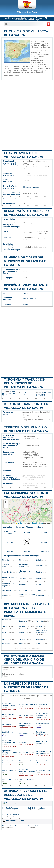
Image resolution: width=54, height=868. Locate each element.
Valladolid (6, 644)
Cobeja (27, 533)
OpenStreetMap (37, 523)
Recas (39, 585)
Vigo (21, 644)
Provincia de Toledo (43, 18)
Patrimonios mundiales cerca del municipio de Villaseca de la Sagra (24, 660)
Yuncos (22, 585)
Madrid (5, 620)
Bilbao (5, 639)
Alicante (22, 639)
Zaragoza (23, 626)
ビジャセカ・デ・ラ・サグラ (10, 394)
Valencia (39, 621)
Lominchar (23, 590)
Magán (22, 560)
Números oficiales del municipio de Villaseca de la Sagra (26, 261)
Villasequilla (44, 551)
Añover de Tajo (8, 577)
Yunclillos (23, 578)
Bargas (39, 578)
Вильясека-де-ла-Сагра (26, 394)
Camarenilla (41, 596)
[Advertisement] (27, 115)
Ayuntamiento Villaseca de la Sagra (27, 20)
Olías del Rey (7, 572)
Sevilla (5, 626)
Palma (22, 633)
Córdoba (39, 639)
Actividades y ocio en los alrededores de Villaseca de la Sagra (26, 795)
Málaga (39, 626)
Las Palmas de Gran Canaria (42, 632)
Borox (4, 596)
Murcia (5, 633)
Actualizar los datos (12, 76)
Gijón (38, 644)
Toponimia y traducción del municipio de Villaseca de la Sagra (25, 383)
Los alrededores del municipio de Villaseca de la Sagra (26, 687)
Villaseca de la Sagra (27, 12)
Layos (7, 816)
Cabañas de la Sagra (10, 532)
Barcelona (23, 621)
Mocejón (10, 542)
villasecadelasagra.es (31, 187)
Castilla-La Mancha (30, 299)
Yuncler (39, 566)
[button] (6, 502)
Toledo (25, 304)
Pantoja (39, 572)
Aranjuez (8, 810)
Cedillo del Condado (27, 595)
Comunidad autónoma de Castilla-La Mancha (19, 18)
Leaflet (19, 523)
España (26, 293)
